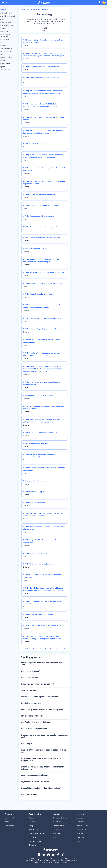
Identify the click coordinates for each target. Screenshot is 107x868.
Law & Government (7, 52)
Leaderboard (9, 818)
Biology (31, 826)
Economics (32, 845)
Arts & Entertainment (8, 16)
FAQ (54, 837)
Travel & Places (5, 70)
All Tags (8, 822)
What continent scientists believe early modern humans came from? (45, 736)
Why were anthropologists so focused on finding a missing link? (43, 751)
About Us (80, 818)
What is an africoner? (29, 795)
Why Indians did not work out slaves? (35, 782)
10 (56, 648)
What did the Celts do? (29, 678)
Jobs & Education (6, 49)
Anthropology (44, 9)
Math (2, 55)
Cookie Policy (81, 837)
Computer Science (35, 841)
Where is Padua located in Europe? (34, 729)
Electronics (4, 31)
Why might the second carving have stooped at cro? (41, 788)
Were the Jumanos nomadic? (32, 716)
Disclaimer (80, 833)
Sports (3, 67)
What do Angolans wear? (30, 671)
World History (33, 830)
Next (65, 648)
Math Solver (57, 833)
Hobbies (3, 46)
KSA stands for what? (29, 690)
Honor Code (57, 822)
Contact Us (80, 822)
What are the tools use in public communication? (40, 697)
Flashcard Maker (58, 826)
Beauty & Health (6, 22)
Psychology (33, 837)
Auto (2, 19)
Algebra (31, 818)
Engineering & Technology (5, 35)
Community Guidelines (60, 818)
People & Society (6, 58)
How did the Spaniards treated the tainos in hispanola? (42, 709)
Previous (25, 648)
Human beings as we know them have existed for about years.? (42, 664)
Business (3, 28)
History (3, 43)
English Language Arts (36, 833)
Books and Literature (7, 25)
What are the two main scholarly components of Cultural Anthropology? (42, 768)
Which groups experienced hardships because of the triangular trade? (41, 759)
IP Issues (80, 841)
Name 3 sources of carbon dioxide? (34, 775)
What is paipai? (27, 744)
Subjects (3, 9)
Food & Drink (5, 39)
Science (3, 61)
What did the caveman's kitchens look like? (37, 684)
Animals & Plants (6, 13)
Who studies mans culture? (31, 703)
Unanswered (9, 826)
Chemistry (32, 822)
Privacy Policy (81, 830)
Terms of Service (82, 826)
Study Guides (57, 830)
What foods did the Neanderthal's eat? (36, 722)
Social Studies (5, 64)
